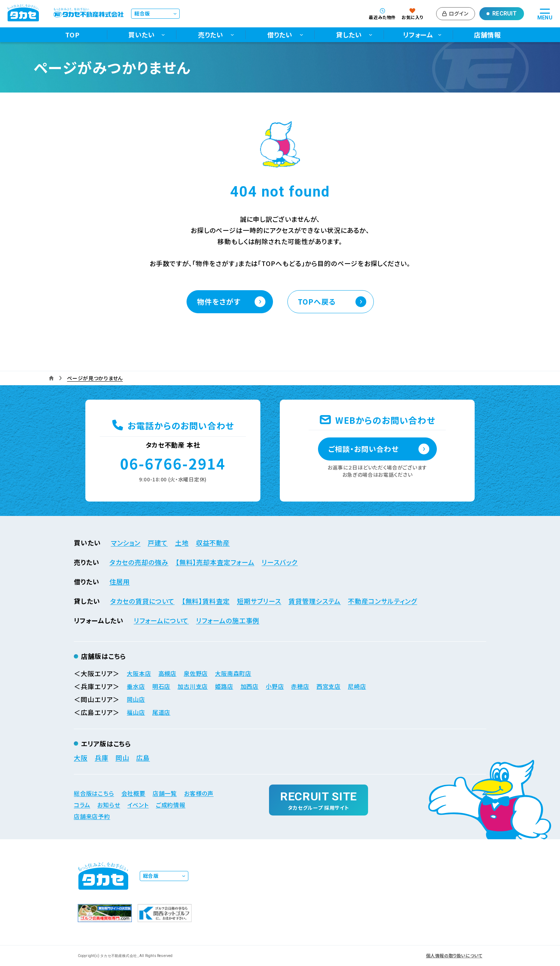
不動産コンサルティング (382, 601)
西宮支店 (329, 686)
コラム (82, 805)
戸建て (158, 543)
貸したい (349, 35)
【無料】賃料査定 (206, 601)
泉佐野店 (196, 673)
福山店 (136, 712)
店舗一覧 (165, 793)
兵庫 (102, 758)
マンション (126, 543)
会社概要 (133, 793)
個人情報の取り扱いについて (454, 956)
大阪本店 (139, 673)
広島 (143, 758)
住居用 (120, 581)
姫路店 (224, 686)
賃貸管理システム (315, 601)
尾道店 (161, 712)
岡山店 (136, 699)
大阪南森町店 (233, 673)
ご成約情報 (171, 805)
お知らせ (109, 805)
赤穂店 (300, 686)
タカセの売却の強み (139, 562)
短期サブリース (259, 601)
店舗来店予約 (92, 816)
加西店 (250, 686)
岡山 (122, 758)
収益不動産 (213, 543)
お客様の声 (199, 793)
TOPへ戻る (317, 302)
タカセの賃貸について (142, 601)
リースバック (279, 562)
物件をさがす (219, 302)
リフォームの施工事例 (228, 620)
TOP (72, 35)
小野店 (275, 686)
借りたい (280, 35)
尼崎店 (357, 686)
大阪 (81, 758)
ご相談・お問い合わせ (364, 449)
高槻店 (167, 673)
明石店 (161, 686)
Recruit (505, 14)
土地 (182, 543)
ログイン (459, 13)
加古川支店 (193, 686)
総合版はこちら (94, 793)
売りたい (211, 35)
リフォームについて (161, 620)
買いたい (142, 35)
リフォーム (418, 35)
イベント (138, 805)
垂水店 (136, 686)
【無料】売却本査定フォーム (215, 562)
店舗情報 (488, 35)
